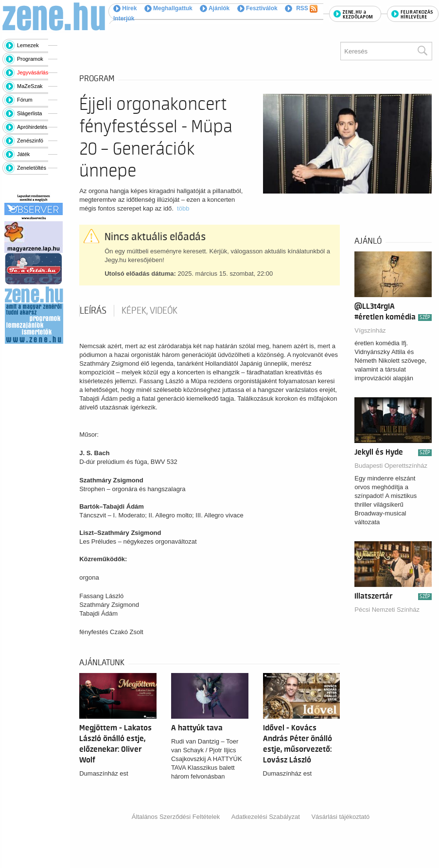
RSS (307, 9)
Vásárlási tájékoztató (340, 817)
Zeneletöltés (32, 168)
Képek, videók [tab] (149, 311)
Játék (23, 154)
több (183, 208)
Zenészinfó (30, 141)
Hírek (125, 8)
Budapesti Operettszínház (391, 466)
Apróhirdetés (32, 127)
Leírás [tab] (93, 311)
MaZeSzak (30, 86)
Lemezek (28, 45)
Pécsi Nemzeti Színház (387, 610)
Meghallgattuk (168, 8)
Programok (30, 59)
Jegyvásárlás (33, 72)
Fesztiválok (257, 8)
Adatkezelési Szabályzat (266, 817)
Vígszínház (370, 330)
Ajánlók (215, 8)
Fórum (25, 100)
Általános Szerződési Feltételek (176, 817)
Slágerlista (29, 113)
